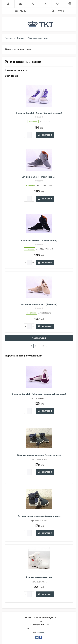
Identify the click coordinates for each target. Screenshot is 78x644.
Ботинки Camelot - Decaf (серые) (39, 177)
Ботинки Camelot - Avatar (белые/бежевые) (39, 113)
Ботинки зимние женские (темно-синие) (39, 516)
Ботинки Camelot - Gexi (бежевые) (39, 305)
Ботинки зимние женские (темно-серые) (39, 455)
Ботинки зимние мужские (39, 577)
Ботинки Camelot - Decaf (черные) (39, 241)
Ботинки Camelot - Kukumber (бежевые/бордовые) (39, 394)
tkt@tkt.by (41, 632)
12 (43, 346)
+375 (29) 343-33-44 (40, 625)
